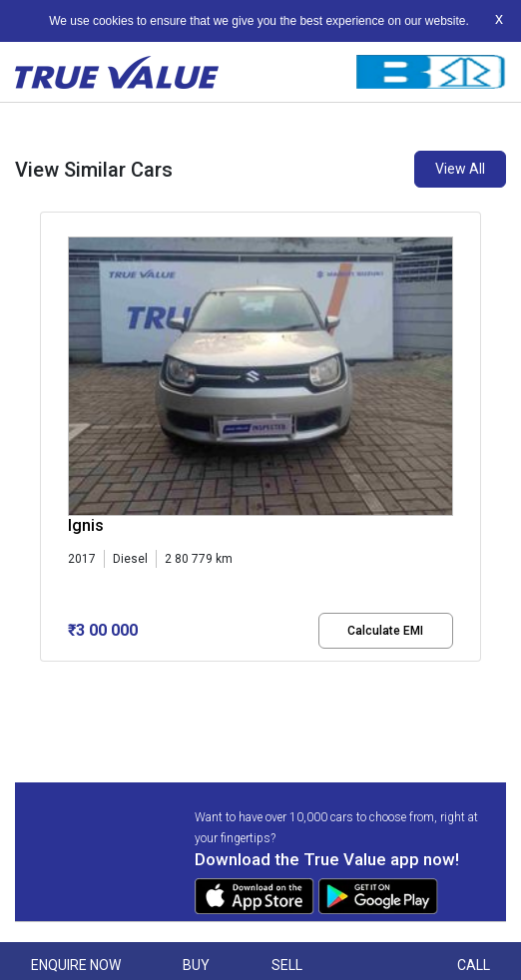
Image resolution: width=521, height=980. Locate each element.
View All (460, 169)
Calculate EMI (385, 631)
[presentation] (50, 453)
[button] (46, 679)
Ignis (86, 525)
